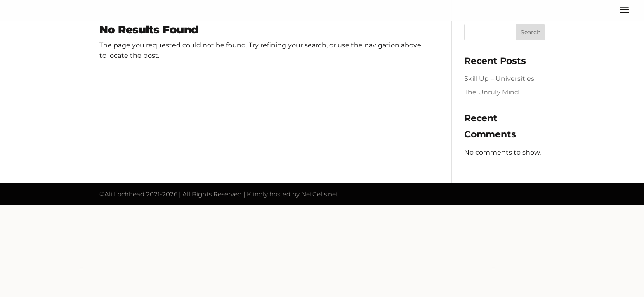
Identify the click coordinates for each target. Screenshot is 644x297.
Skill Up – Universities (499, 79)
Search (531, 32)
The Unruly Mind (492, 92)
